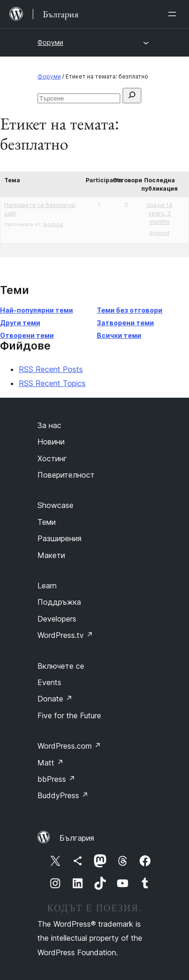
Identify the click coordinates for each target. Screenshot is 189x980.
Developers (57, 619)
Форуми (50, 42)
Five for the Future (69, 715)
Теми (47, 522)
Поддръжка (59, 602)
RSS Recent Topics (52, 383)
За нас (49, 425)
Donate (55, 699)
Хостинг (52, 458)
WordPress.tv (65, 635)
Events (49, 682)
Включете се (61, 666)
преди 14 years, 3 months (160, 213)
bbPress (56, 779)
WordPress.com (69, 746)
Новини (51, 442)
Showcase (55, 505)
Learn (47, 586)
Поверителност (66, 475)
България (77, 838)
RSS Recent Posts (51, 369)
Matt (51, 763)
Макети (51, 555)
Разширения (59, 538)
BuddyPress (63, 795)
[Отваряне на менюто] (174, 14)
